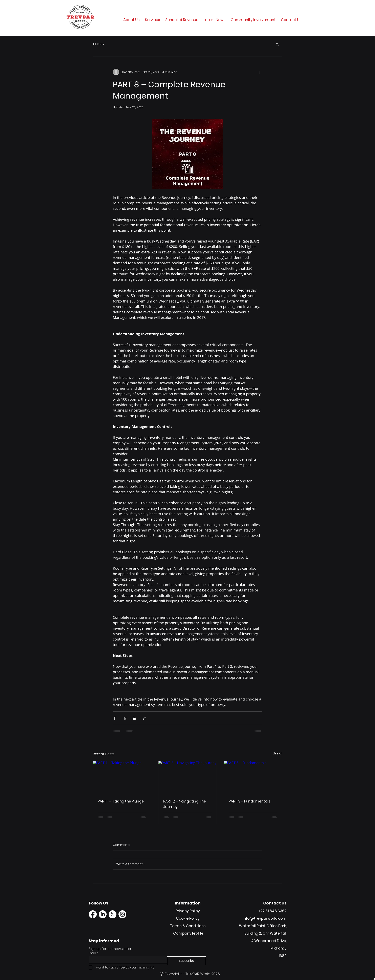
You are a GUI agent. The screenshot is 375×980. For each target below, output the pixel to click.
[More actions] (260, 72)
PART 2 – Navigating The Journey (185, 804)
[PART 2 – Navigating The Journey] (188, 777)
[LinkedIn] (103, 914)
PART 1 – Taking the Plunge (121, 801)
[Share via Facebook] (115, 718)
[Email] (126, 960)
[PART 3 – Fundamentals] (253, 777)
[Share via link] (144, 718)
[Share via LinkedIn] (135, 718)
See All (278, 753)
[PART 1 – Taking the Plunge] (122, 777)
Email (93, 953)
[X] (113, 914)
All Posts (98, 44)
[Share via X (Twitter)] (125, 718)
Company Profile (188, 933)
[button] (277, 44)
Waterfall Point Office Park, (263, 926)
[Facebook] (93, 914)
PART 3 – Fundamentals (250, 801)
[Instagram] (122, 914)
